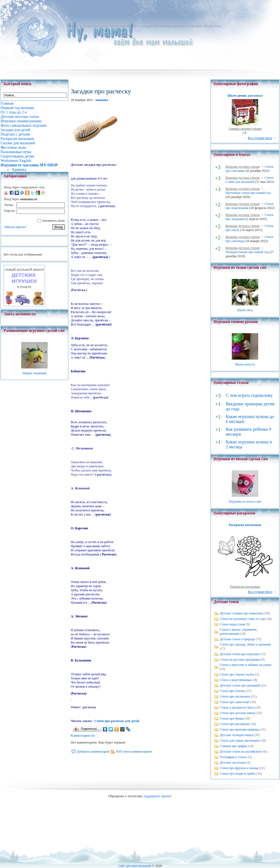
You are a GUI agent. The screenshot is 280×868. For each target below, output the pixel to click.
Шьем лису (245, 310)
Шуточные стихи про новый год (248, 193)
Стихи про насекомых (235, 696)
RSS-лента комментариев (134, 752)
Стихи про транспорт (235, 702)
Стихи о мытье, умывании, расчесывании (238, 632)
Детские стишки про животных (242, 613)
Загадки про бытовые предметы (164, 26)
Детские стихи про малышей (240, 685)
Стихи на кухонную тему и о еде (243, 619)
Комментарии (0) (83, 736)
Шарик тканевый (34, 373)
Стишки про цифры (233, 746)
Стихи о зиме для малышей (249, 180)
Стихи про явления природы (240, 729)
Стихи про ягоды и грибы (238, 774)
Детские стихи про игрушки (239, 654)
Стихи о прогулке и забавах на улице (246, 665)
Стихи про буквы (232, 718)
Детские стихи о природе (237, 639)
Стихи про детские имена (238, 713)
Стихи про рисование (235, 724)
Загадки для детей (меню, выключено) (110, 26)
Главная (72, 26)
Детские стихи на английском (240, 752)
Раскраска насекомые (245, 525)
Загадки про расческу (206, 26)
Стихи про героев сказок (237, 674)
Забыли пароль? (15, 227)
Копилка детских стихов (243, 167)
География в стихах (233, 757)
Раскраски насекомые (245, 587)
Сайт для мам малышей (134, 866)
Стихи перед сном (232, 624)
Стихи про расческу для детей (117, 721)
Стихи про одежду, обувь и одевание (245, 644)
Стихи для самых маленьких (240, 740)
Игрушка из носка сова (245, 501)
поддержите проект (157, 796)
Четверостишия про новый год (247, 252)
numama (102, 100)
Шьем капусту (245, 364)
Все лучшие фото (260, 138)
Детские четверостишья (236, 735)
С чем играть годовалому (249, 395)
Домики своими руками (245, 129)
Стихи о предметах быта (237, 707)
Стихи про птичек (232, 691)
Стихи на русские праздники (240, 660)
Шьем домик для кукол (245, 96)
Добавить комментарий (93, 752)
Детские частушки (233, 763)
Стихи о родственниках (236, 680)
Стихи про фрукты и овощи (239, 768)
